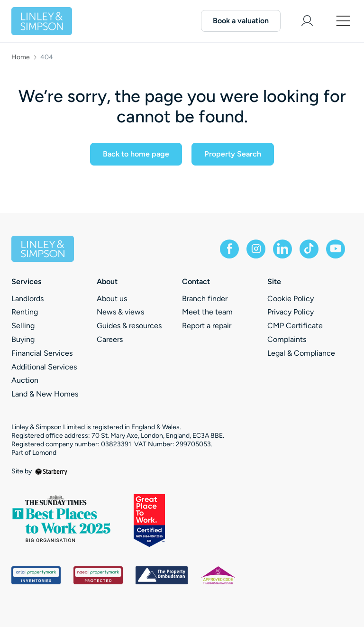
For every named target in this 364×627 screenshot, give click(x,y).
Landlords (27, 299)
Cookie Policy (291, 299)
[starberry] (51, 471)
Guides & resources (129, 326)
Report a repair (207, 326)
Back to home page (136, 154)
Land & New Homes (45, 394)
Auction (25, 380)
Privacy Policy (291, 312)
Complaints (287, 339)
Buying (23, 339)
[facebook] (229, 249)
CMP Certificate (295, 326)
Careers (110, 339)
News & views (120, 312)
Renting (25, 312)
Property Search (233, 154)
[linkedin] (282, 249)
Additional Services (44, 367)
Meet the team (207, 312)
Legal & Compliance (301, 353)
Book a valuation (241, 21)
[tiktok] (309, 249)
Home (21, 57)
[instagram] (256, 249)
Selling (23, 326)
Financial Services (42, 353)
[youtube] (336, 249)
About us (112, 299)
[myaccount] (307, 21)
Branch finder (205, 299)
